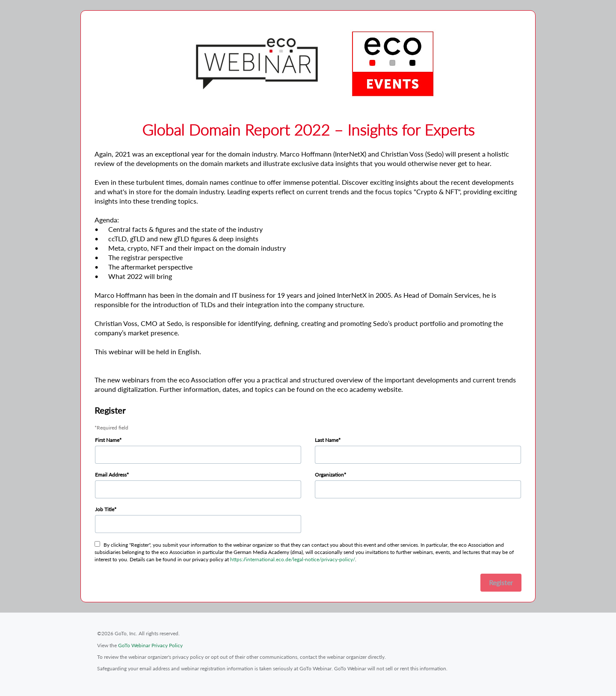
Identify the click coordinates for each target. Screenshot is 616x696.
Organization (329, 475)
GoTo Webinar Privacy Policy (150, 645)
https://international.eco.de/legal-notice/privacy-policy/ (293, 559)
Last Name (327, 440)
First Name (107, 440)
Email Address (111, 475)
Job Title (105, 509)
